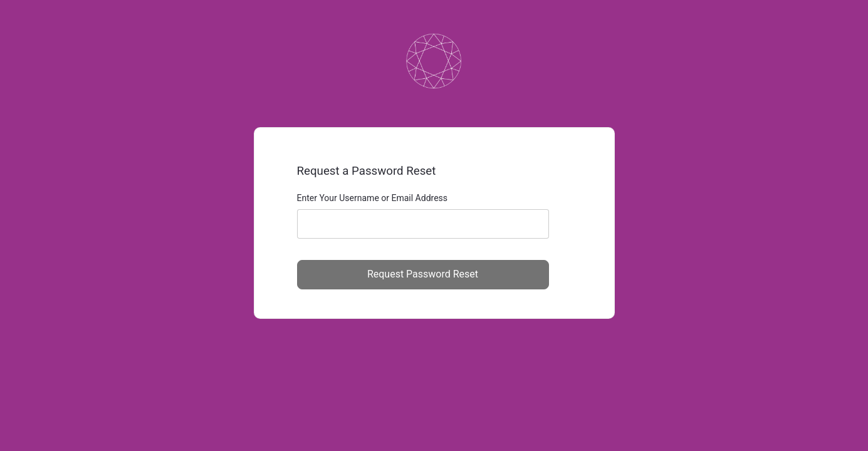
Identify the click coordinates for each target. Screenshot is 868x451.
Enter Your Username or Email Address (373, 198)
